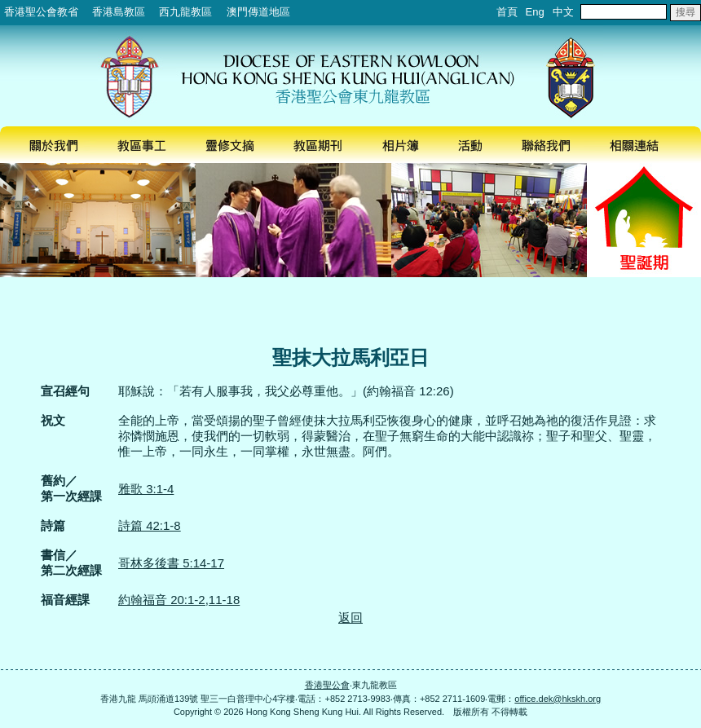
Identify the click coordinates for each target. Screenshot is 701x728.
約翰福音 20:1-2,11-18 (179, 600)
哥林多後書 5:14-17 (171, 563)
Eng (535, 12)
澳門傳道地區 (258, 12)
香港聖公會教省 (41, 12)
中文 (563, 12)
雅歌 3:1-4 (146, 489)
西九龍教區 (185, 12)
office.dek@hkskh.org (558, 699)
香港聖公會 (327, 685)
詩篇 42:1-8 (150, 525)
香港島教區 (119, 12)
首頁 (507, 12)
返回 (350, 618)
